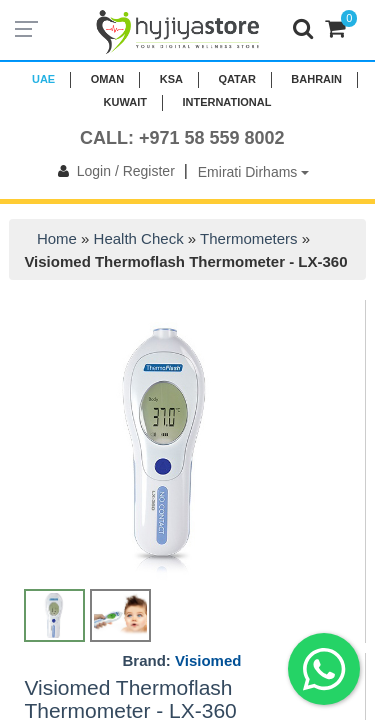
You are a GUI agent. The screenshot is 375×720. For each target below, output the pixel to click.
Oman (108, 79)
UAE (43, 79)
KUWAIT (125, 102)
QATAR (236, 79)
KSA (171, 79)
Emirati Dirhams (253, 172)
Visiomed (208, 660)
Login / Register (112, 171)
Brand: (182, 661)
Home (57, 238)
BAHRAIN (316, 79)
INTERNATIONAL (226, 102)
